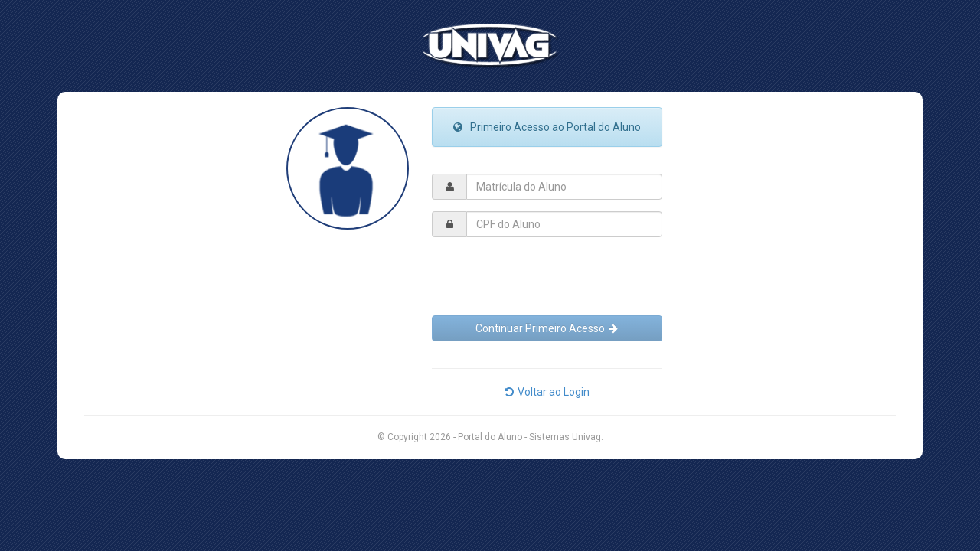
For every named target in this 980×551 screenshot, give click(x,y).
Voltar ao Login (547, 392)
